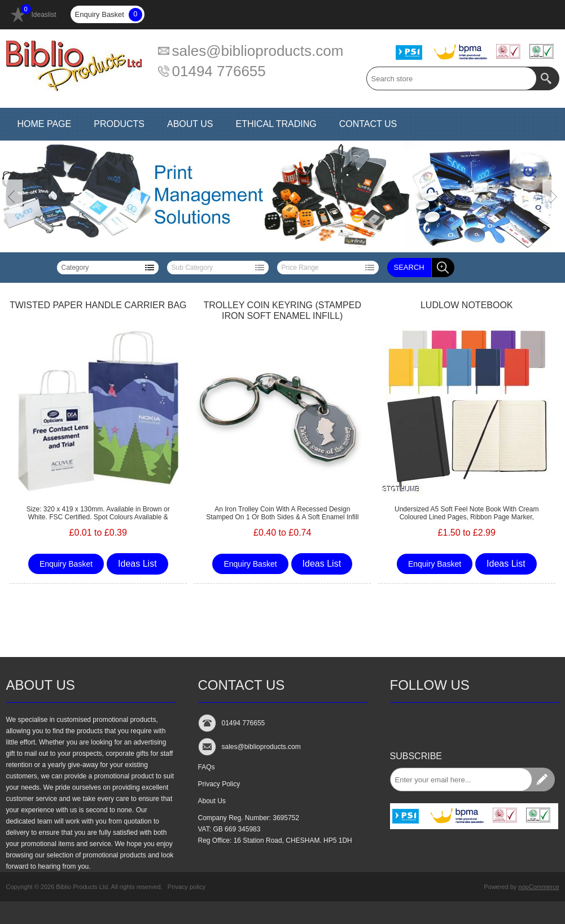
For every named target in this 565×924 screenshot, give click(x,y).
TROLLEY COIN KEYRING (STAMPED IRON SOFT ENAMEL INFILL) (282, 310)
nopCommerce (538, 887)
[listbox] (108, 268)
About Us (212, 801)
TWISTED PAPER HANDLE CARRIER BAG (98, 305)
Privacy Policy (219, 784)
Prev (11, 196)
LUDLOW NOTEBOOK (467, 305)
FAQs (207, 767)
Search (409, 267)
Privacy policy (187, 887)
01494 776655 (219, 71)
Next (554, 196)
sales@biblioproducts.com (258, 51)
